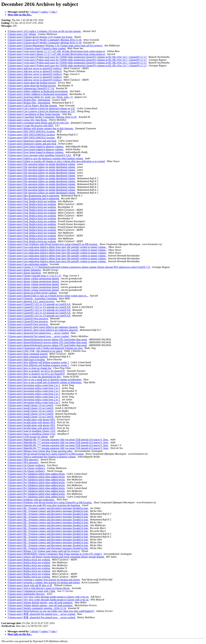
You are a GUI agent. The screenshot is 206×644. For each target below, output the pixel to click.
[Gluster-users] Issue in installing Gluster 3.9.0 (32, 431)
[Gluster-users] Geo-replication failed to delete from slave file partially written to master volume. (57, 247)
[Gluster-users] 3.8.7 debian (22, 34)
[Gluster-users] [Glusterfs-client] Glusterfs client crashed (37, 48)
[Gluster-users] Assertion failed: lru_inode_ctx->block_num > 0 (40, 97)
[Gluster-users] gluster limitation (25, 270)
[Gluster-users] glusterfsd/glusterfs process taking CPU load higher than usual (47, 339)
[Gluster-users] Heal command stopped (28, 354)
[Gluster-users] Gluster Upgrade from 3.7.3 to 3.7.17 (35, 276)
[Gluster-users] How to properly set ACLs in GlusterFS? (37, 371)
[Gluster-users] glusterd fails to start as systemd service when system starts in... (48, 296)
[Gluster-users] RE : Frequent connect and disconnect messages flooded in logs (48, 508)
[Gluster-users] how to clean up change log (30, 368)
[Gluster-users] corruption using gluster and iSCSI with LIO (38, 123)
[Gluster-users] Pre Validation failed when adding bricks (36, 474)
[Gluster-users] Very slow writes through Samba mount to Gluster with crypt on (48, 597)
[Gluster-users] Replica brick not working (29, 560)
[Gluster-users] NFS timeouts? (23, 460)
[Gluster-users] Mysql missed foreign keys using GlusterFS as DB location (46, 454)
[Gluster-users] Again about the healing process (32, 83)
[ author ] (45, 12)
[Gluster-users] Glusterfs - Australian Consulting (33, 298)
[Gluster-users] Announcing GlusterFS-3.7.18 (31, 88)
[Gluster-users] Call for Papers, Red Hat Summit (33, 106)
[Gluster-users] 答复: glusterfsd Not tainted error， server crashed (42, 614)
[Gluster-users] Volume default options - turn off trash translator (40, 602)
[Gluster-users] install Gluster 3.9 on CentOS (31, 405)
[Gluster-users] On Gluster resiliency (27, 465)
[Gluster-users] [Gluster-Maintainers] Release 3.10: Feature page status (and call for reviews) (55, 46)
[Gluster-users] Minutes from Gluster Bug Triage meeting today (40, 451)
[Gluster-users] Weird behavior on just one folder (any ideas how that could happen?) (51, 611)
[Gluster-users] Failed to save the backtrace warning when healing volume (46, 158)
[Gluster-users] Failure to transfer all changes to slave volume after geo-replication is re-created (56, 161)
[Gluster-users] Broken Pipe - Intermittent (29, 100)
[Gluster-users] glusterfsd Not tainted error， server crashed (38, 333)
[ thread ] (35, 12)
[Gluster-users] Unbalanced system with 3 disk (32, 591)
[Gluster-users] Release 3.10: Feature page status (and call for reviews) (44, 551)
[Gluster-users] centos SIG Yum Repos (28, 120)
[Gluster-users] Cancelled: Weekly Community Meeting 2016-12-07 (43, 117)
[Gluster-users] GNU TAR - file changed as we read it (35, 351)
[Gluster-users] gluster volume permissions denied (33, 278)
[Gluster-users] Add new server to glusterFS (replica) (35, 68)
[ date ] (54, 12)
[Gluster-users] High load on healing (26, 359)
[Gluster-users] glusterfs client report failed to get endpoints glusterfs (43, 327)
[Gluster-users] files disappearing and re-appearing (34, 196)
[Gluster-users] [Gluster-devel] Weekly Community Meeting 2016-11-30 (45, 40)
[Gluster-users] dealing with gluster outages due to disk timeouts (41, 128)
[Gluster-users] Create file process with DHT (31, 126)
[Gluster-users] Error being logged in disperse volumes (36, 147)
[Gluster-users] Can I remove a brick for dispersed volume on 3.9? (42, 108)
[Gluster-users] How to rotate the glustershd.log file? (35, 377)
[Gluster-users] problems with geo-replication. (31, 500)
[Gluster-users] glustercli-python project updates (33, 293)
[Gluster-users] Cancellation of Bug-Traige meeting (34, 114)
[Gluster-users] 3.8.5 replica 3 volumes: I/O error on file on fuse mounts (44, 31)
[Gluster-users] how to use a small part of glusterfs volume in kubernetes (45, 379)
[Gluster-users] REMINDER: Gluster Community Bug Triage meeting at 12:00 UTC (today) (55, 554)
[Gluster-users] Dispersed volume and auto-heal (32, 141)
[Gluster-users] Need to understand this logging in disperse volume (42, 457)
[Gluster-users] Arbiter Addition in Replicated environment (38, 91)
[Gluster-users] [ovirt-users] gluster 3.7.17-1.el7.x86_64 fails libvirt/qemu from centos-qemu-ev (57, 51)
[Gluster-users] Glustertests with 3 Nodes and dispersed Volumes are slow (45, 348)
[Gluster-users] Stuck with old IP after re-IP (30, 585)
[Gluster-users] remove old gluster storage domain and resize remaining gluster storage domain (56, 557)
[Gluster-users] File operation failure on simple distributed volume (42, 164)
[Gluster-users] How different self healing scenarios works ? (38, 362)
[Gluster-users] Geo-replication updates (28, 264)
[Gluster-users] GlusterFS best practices (28, 319)
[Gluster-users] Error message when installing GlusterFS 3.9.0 (40, 155)
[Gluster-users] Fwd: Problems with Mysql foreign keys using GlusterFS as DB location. (53, 244)
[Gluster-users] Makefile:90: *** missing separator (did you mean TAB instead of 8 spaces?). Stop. (58, 440)
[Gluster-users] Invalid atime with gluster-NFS (32, 420)
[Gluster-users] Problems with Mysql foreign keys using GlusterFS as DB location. (50, 502)
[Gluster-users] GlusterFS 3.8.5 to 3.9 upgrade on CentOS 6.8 (39, 304)
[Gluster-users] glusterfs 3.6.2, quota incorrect (31, 301)
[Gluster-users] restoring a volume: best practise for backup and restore (44, 580)
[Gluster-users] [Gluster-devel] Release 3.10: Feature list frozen (40, 37)
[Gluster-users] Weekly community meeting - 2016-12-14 (37, 608)
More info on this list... (20, 15)
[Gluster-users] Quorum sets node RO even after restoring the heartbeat (44, 505)
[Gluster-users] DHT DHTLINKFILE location (31, 131)
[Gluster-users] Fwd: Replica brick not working (32, 201)
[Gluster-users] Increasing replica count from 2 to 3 (34, 385)
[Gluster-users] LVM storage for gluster (28, 437)
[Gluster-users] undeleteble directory (27, 594)
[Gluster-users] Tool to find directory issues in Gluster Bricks (39, 588)
